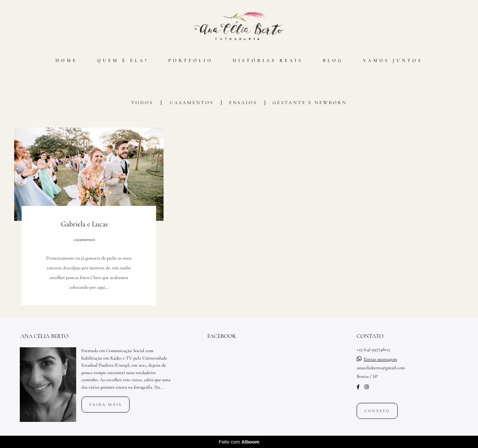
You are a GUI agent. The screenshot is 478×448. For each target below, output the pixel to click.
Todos (142, 103)
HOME (66, 60)
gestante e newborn (310, 103)
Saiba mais (106, 404)
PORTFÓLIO (191, 60)
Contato (377, 411)
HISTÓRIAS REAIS (268, 60)
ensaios (243, 103)
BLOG (333, 60)
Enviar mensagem (380, 359)
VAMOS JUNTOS (393, 60)
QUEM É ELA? (123, 60)
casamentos (192, 103)
